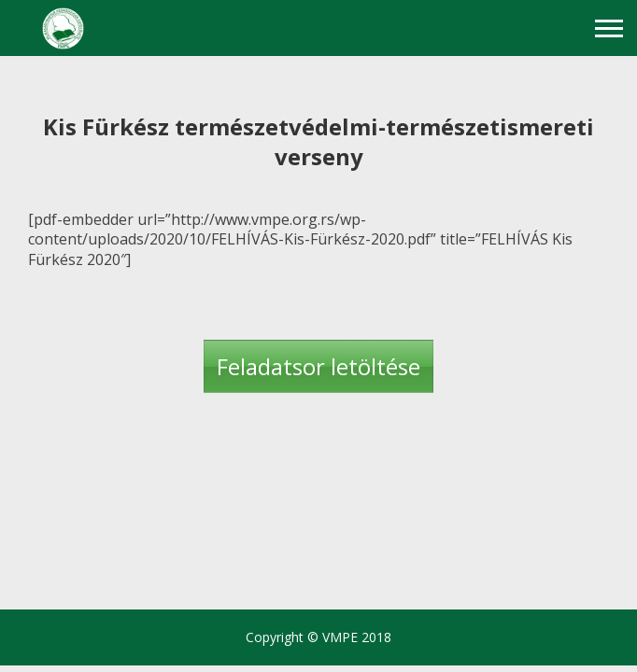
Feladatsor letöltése (318, 366)
